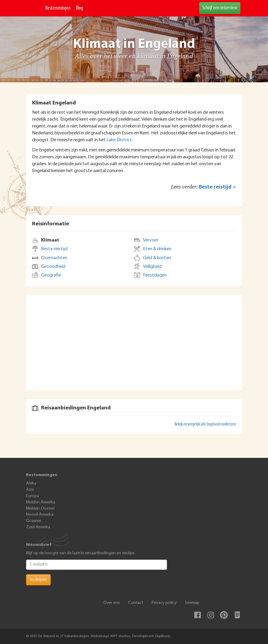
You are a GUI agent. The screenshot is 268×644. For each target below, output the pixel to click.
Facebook (198, 615)
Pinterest (224, 615)
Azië (30, 490)
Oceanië (34, 521)
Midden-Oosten (40, 509)
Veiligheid (152, 267)
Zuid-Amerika (38, 527)
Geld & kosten (157, 258)
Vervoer (151, 240)
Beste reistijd (54, 249)
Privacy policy (164, 603)
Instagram (211, 615)
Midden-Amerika (41, 502)
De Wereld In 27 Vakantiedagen (34, 8)
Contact (136, 603)
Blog (79, 8)
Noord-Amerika (40, 515)
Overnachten (54, 258)
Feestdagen (155, 275)
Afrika (31, 483)
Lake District (119, 140)
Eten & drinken (157, 249)
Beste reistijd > (217, 187)
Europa (33, 496)
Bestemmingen (58, 8)
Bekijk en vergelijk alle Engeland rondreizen (205, 424)
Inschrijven (38, 580)
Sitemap (192, 603)
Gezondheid (53, 267)
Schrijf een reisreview (220, 8)
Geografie (51, 275)
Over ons (112, 603)
